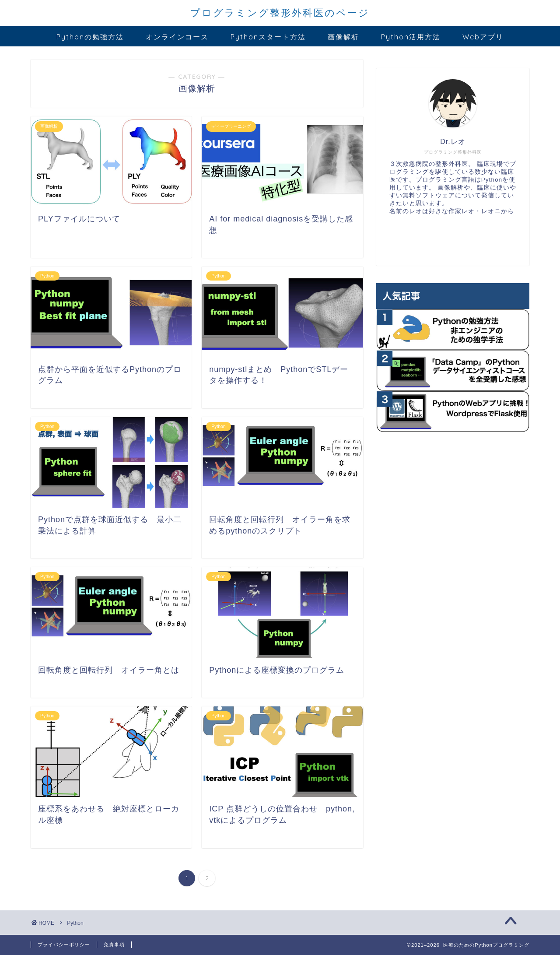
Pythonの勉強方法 (90, 37)
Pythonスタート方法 (268, 37)
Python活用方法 (411, 37)
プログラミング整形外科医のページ (280, 12)
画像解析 (343, 37)
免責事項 (114, 944)
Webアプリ (483, 37)
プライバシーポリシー (64, 944)
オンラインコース (177, 37)
